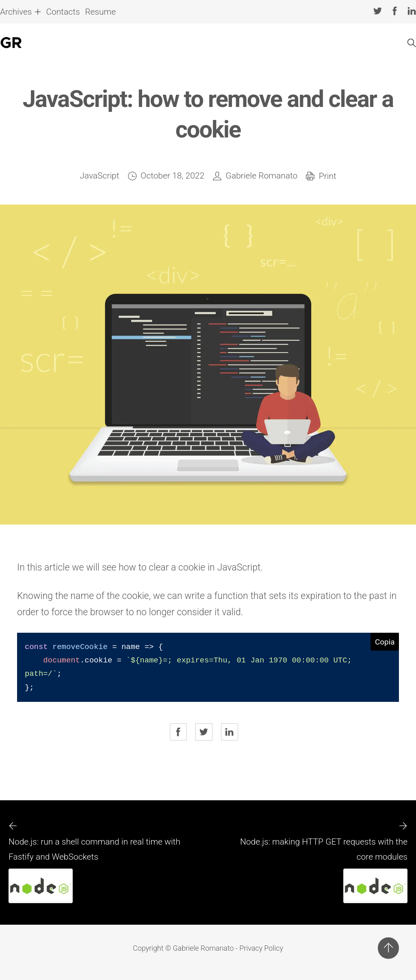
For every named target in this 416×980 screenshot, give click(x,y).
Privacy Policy (261, 948)
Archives (16, 12)
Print (328, 176)
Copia (385, 642)
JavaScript (99, 176)
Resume (100, 12)
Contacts (63, 12)
